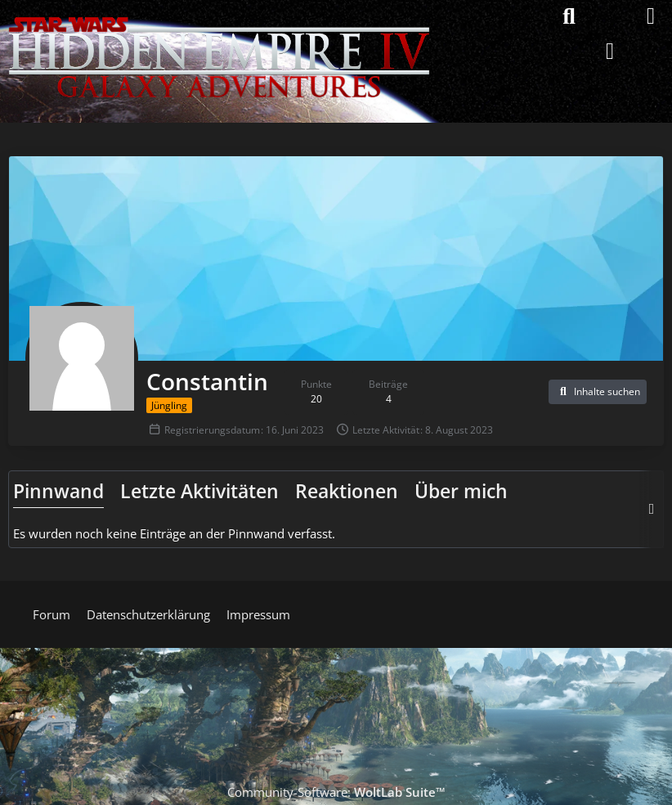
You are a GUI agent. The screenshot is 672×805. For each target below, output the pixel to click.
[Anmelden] (610, 51)
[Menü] (651, 16)
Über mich (461, 491)
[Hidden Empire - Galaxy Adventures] (219, 16)
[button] (598, 392)
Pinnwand (58, 491)
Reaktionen (347, 491)
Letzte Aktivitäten (199, 491)
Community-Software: (336, 792)
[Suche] (569, 16)
